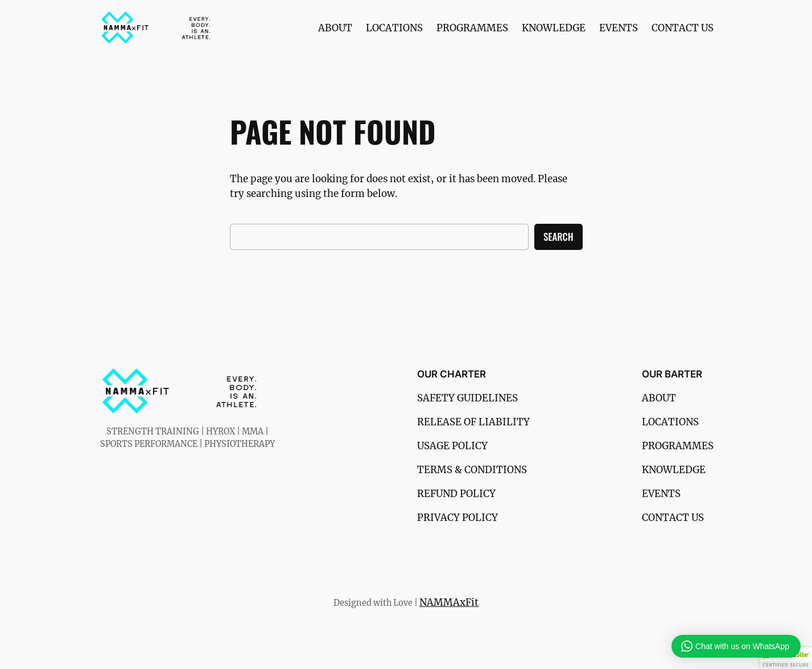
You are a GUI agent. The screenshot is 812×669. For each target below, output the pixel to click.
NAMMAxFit (449, 602)
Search (558, 237)
